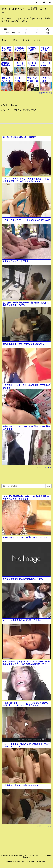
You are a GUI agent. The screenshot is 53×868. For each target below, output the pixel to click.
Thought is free (41, 862)
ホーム (7, 40)
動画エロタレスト (46, 93)
